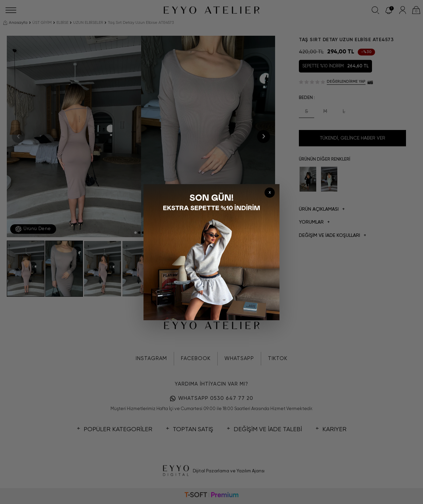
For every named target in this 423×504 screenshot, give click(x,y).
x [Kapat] (270, 192)
